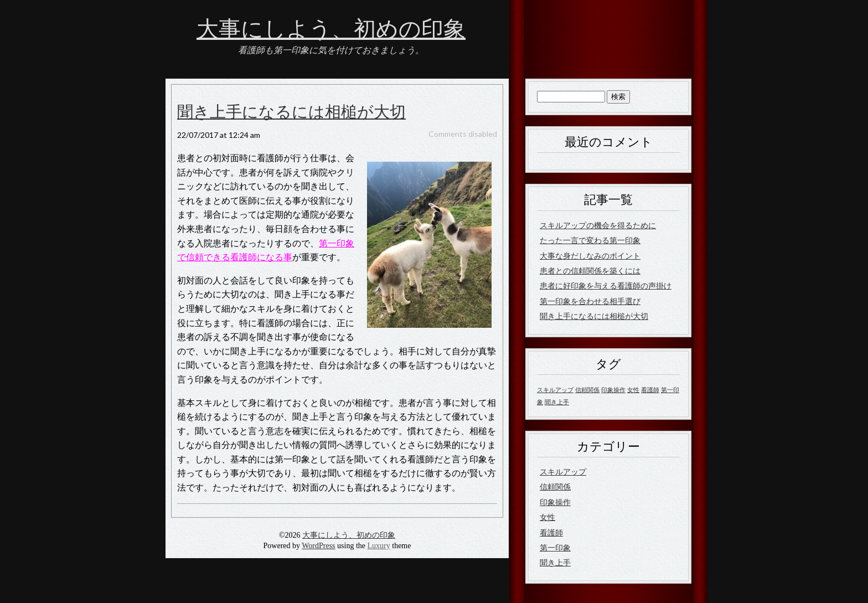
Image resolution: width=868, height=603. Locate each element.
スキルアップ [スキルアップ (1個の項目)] (555, 390)
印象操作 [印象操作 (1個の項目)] (613, 390)
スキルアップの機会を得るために (598, 225)
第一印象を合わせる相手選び (590, 301)
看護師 (551, 532)
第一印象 (555, 547)
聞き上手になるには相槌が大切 (291, 112)
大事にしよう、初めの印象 (331, 29)
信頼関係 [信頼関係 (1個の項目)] (587, 390)
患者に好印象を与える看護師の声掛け (606, 285)
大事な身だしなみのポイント (590, 256)
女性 (547, 517)
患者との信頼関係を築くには (590, 270)
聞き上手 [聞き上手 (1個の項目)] (557, 402)
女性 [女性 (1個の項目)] (633, 390)
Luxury (379, 546)
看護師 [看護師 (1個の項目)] (650, 390)
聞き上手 (555, 562)
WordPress (318, 546)
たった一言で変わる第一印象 (590, 240)
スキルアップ (563, 471)
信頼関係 (555, 486)
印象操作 (555, 502)
